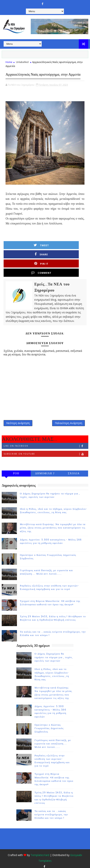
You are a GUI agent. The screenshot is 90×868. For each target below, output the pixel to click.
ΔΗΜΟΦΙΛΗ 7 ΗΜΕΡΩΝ (45, 470)
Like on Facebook (46, 442)
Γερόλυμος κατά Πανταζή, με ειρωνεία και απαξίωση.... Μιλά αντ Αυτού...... (53, 739)
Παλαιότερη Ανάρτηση (68, 417)
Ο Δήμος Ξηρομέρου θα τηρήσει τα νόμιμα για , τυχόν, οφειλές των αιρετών (54, 653)
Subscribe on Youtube (46, 450)
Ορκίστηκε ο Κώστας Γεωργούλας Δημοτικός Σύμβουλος (49, 724)
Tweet (27, 254)
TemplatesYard (40, 851)
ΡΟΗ (16, 469)
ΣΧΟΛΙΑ (74, 469)
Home (9, 62)
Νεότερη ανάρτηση (18, 417)
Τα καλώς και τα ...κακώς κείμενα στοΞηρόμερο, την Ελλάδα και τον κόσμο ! (51, 810)
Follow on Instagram (46, 458)
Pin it (27, 263)
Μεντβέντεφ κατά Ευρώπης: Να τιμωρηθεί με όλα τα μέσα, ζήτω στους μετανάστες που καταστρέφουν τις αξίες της (53, 524)
